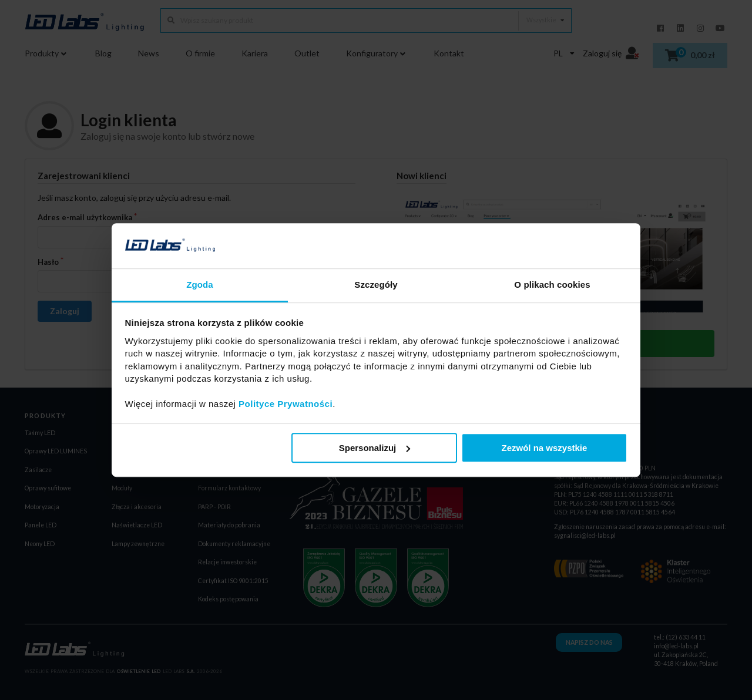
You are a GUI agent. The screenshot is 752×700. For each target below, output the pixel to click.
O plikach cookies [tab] (552, 285)
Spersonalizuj (375, 448)
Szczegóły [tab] (376, 285)
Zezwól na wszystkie (544, 448)
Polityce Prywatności (286, 404)
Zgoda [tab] (200, 285)
